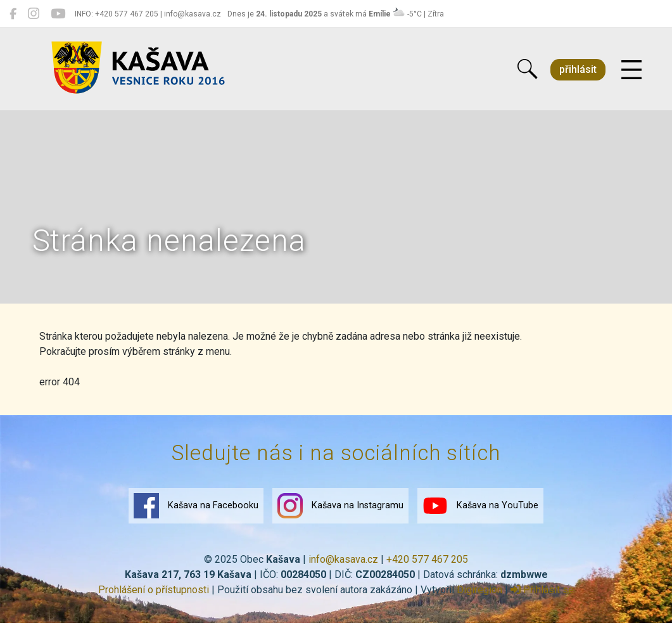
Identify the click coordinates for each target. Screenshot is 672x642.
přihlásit (578, 69)
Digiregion (479, 590)
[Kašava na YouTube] (58, 14)
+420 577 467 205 (427, 559)
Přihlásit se (542, 590)
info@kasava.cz (343, 559)
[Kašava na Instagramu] (34, 14)
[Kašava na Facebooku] (13, 14)
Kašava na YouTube (480, 506)
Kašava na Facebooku (196, 506)
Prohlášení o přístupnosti (154, 590)
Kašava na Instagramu (340, 506)
